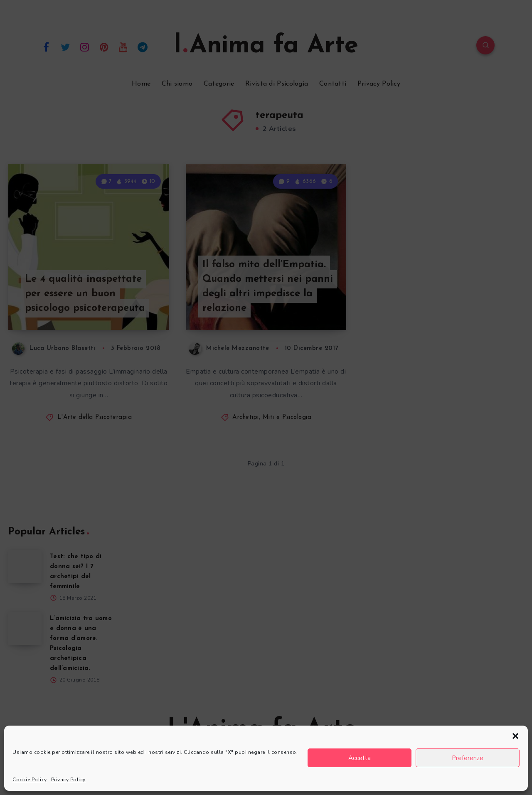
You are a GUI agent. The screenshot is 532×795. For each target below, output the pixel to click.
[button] (515, 736)
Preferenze (468, 758)
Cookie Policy (30, 780)
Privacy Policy (68, 780)
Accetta (360, 758)
